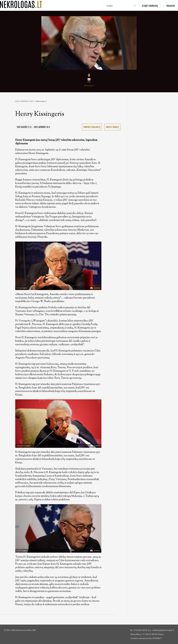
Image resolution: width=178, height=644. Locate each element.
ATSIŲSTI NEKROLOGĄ (150, 6)
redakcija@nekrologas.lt (163, 630)
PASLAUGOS (171, 6)
